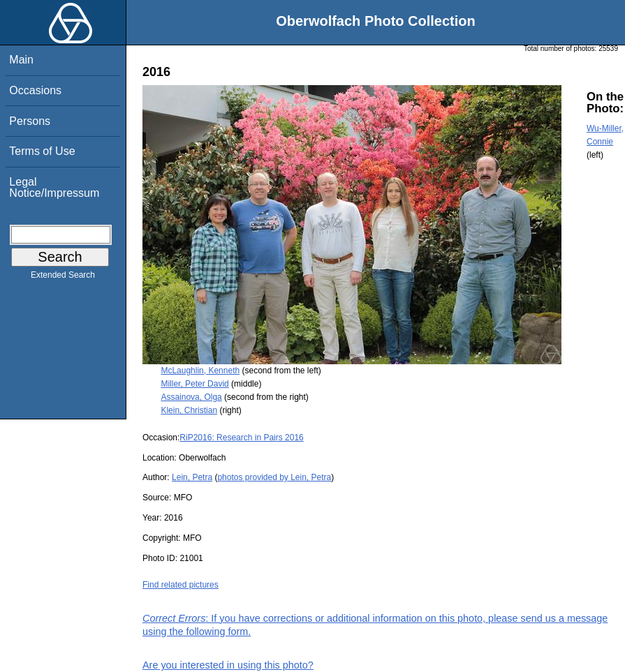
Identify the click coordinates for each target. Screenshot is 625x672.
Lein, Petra (192, 477)
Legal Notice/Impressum (54, 187)
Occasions (35, 90)
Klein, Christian (189, 410)
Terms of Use (42, 151)
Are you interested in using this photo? (228, 665)
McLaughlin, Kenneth (200, 371)
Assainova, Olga (191, 397)
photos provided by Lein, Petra (274, 477)
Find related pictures (181, 585)
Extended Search (63, 278)
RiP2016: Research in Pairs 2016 (241, 438)
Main (21, 60)
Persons (30, 121)
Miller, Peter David (194, 384)
